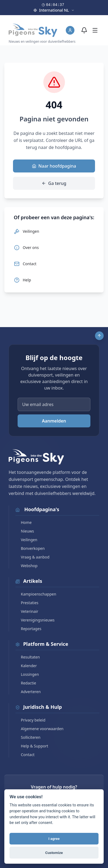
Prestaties (27, 603)
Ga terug (54, 183)
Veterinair (27, 611)
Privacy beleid (30, 720)
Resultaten (28, 657)
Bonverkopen (30, 548)
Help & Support (32, 746)
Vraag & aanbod (32, 557)
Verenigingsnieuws (35, 620)
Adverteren (28, 692)
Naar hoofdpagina (54, 166)
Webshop (27, 566)
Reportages (28, 629)
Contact (25, 755)
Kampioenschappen (36, 594)
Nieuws (25, 531)
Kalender (26, 666)
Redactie (26, 683)
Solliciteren (28, 737)
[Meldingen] (84, 30)
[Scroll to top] (99, 336)
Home (24, 522)
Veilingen (26, 540)
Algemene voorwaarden (39, 729)
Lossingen (27, 674)
